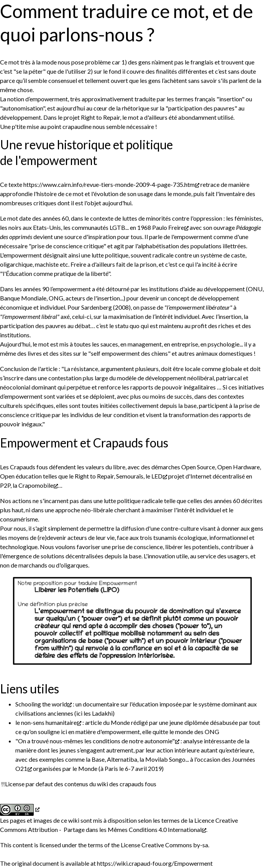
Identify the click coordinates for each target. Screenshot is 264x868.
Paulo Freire (168, 227)
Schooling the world (41, 704)
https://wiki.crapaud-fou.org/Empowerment (155, 863)
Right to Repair (100, 117)
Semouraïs (130, 476)
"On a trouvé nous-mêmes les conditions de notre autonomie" (95, 741)
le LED (154, 476)
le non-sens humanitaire (46, 722)
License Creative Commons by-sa (164, 845)
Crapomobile (36, 485)
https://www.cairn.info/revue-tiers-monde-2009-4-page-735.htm (109, 184)
